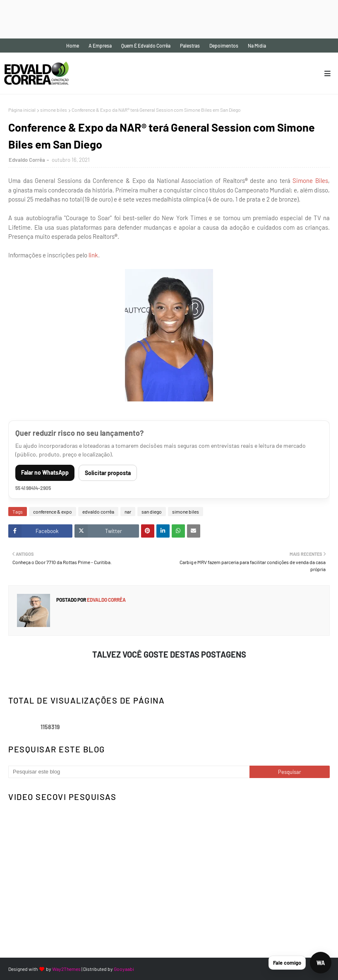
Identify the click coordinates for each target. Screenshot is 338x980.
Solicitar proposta (108, 473)
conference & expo (53, 512)
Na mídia (257, 46)
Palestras (190, 46)
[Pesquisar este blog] (129, 772)
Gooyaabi (124, 969)
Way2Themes (66, 969)
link (93, 255)
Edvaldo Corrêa (27, 160)
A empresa (100, 46)
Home (73, 46)
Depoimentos (224, 46)
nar (128, 512)
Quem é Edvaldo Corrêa (146, 46)
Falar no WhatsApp (45, 472)
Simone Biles (310, 180)
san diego (152, 512)
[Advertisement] (151, 19)
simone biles (54, 110)
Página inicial (22, 110)
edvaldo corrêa (98, 512)
